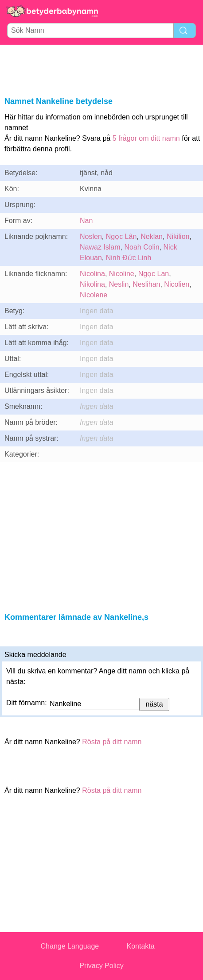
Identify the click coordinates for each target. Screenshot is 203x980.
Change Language (70, 946)
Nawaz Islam (100, 247)
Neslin (119, 284)
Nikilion (178, 236)
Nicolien (177, 284)
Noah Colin (142, 247)
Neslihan (146, 284)
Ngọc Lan (154, 274)
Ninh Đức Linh (129, 258)
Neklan (152, 236)
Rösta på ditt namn (112, 742)
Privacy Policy (101, 966)
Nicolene (94, 295)
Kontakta (140, 946)
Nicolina (92, 274)
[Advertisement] (101, 69)
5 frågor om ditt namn (146, 138)
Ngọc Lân (121, 236)
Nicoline (122, 274)
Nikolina (92, 284)
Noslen (91, 236)
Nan (86, 221)
